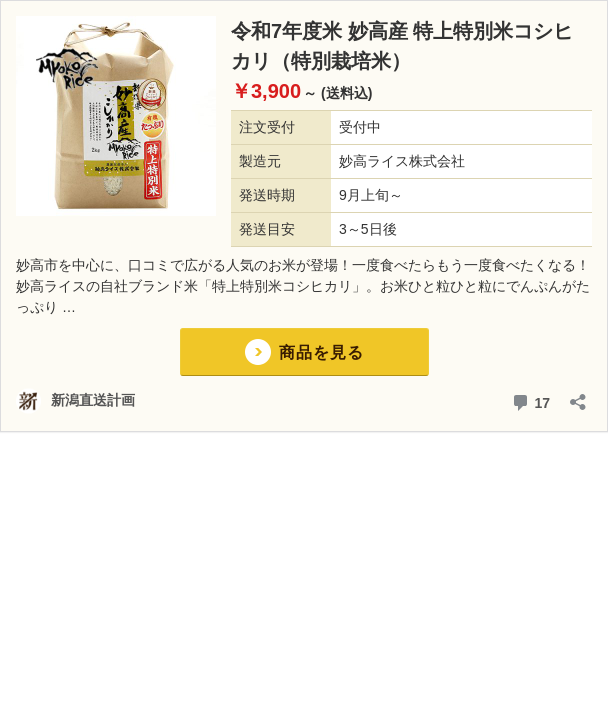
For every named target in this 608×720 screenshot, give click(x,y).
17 (530, 400)
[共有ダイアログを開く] (578, 395)
